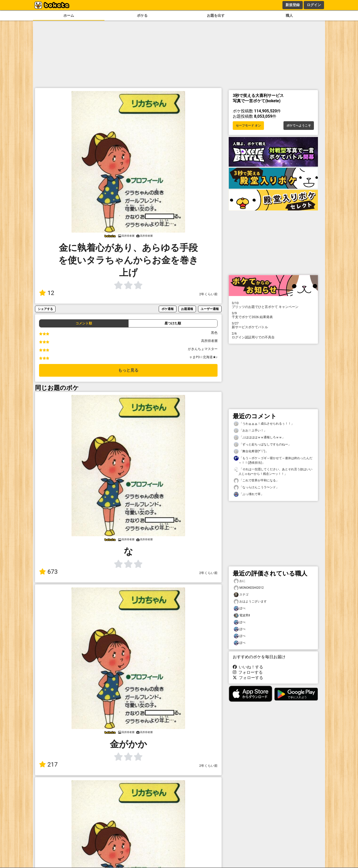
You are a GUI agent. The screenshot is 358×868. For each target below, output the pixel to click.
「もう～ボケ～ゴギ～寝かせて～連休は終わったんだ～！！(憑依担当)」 (273, 460)
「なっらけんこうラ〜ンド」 (256, 487)
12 (47, 293)
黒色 (214, 333)
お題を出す (216, 16)
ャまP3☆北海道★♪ (203, 357)
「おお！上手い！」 (250, 431)
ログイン (314, 5)
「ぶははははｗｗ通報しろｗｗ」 (259, 437)
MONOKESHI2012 (249, 588)
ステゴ (241, 595)
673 (48, 572)
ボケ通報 (168, 309)
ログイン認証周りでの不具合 (273, 335)
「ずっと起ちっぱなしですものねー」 (262, 445)
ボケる (142, 16)
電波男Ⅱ (242, 615)
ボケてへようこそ (299, 126)
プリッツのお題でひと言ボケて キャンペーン (273, 305)
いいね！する (248, 667)
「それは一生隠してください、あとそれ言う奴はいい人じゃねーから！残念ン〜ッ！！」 (273, 471)
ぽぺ (240, 608)
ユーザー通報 (210, 309)
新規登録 (293, 5)
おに (240, 581)
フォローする (248, 672)
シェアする (45, 309)
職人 (289, 16)
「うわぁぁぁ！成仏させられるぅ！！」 (264, 424)
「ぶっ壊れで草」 (249, 494)
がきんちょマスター (203, 349)
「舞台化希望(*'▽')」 (251, 451)
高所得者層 (209, 341)
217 (48, 765)
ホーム (69, 16)
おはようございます (250, 602)
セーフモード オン (248, 126)
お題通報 (187, 309)
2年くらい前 (208, 294)
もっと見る (128, 370)
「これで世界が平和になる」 (256, 481)
